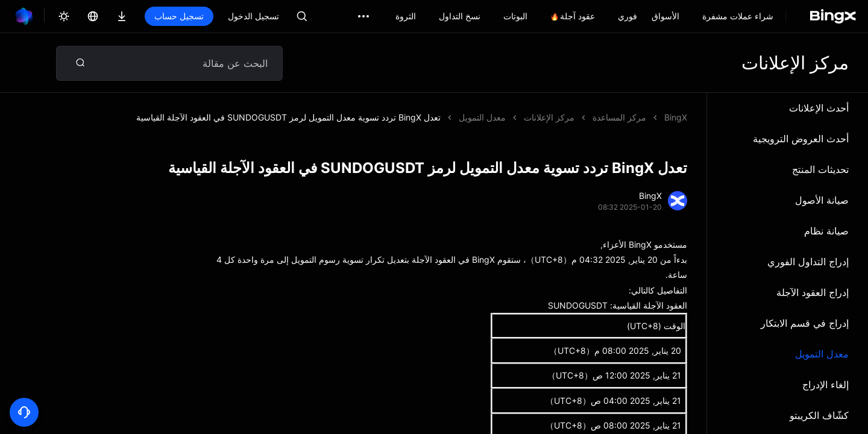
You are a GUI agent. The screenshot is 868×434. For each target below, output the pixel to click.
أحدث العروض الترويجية (801, 139)
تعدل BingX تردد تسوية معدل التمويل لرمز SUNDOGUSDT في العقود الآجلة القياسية (288, 117)
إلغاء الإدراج (826, 385)
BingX (676, 117)
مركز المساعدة (619, 117)
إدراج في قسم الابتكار (805, 323)
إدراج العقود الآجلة (813, 292)
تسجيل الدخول (253, 16)
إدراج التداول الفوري (808, 262)
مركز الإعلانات (549, 117)
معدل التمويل (822, 354)
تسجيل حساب (179, 16)
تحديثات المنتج (820, 169)
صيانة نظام (826, 231)
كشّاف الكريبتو (819, 415)
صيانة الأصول (822, 200)
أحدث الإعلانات (819, 108)
